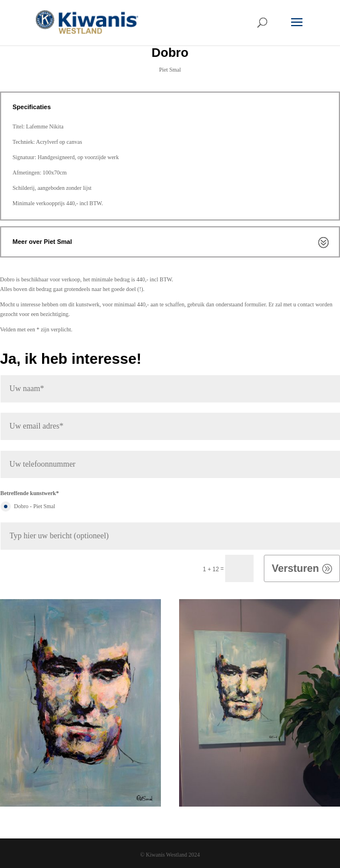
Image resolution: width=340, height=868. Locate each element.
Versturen (295, 568)
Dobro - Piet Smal (28, 506)
